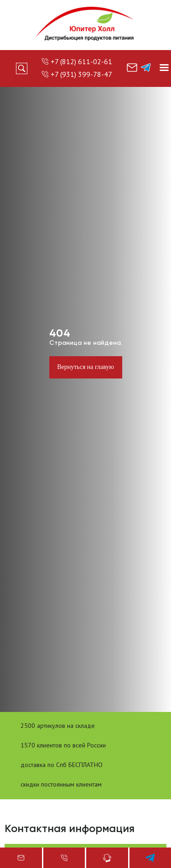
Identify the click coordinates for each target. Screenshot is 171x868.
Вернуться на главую (85, 367)
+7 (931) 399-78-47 (81, 74)
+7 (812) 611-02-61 (81, 61)
